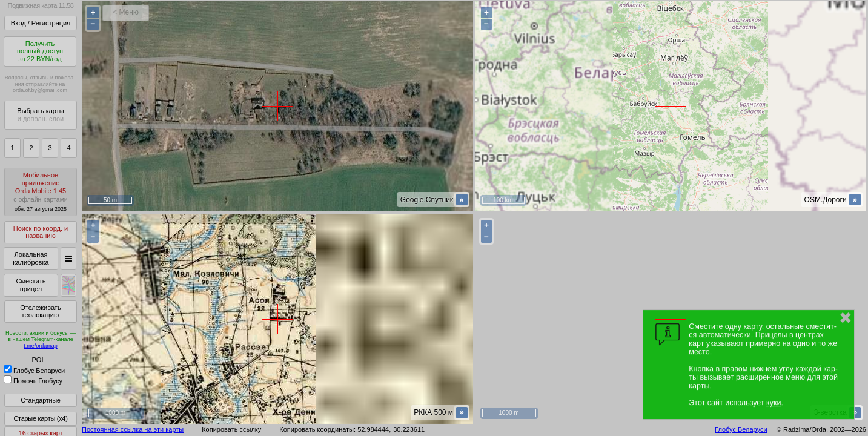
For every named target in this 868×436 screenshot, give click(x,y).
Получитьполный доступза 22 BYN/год (40, 51)
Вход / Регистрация (41, 23)
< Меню (126, 12)
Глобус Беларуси (34, 371)
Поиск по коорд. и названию (41, 232)
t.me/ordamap (41, 346)
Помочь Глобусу (33, 381)
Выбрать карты (40, 115)
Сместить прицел (31, 285)
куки (774, 403)
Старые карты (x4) (40, 418)
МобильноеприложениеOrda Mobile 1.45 (41, 192)
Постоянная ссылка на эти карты (133, 429)
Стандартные (40, 400)
